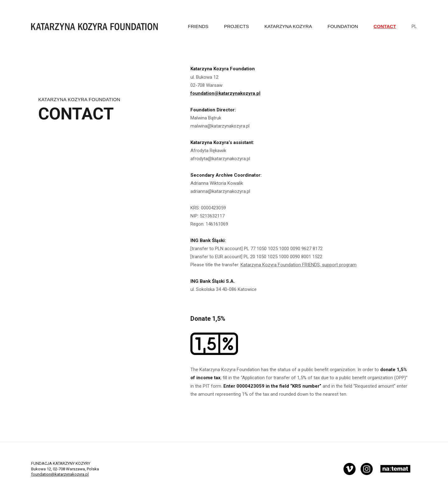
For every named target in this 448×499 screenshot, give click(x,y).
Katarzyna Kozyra (288, 26)
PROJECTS (236, 26)
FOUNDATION (343, 26)
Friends (198, 26)
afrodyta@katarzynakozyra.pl (221, 159)
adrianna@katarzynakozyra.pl (220, 191)
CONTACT (385, 26)
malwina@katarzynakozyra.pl (220, 126)
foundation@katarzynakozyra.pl (60, 474)
